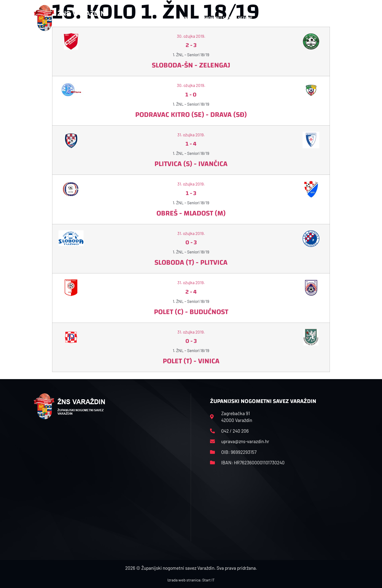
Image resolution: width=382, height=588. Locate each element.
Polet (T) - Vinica (191, 361)
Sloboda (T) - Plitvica (191, 262)
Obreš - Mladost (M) (191, 213)
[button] (339, 18)
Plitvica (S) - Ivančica (191, 164)
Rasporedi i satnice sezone (226, 18)
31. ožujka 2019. (191, 135)
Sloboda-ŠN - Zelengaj (191, 65)
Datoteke (271, 18)
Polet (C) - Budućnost (191, 312)
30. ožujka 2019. (191, 85)
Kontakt (297, 18)
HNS (186, 18)
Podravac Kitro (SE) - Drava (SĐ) (191, 115)
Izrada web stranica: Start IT (191, 580)
